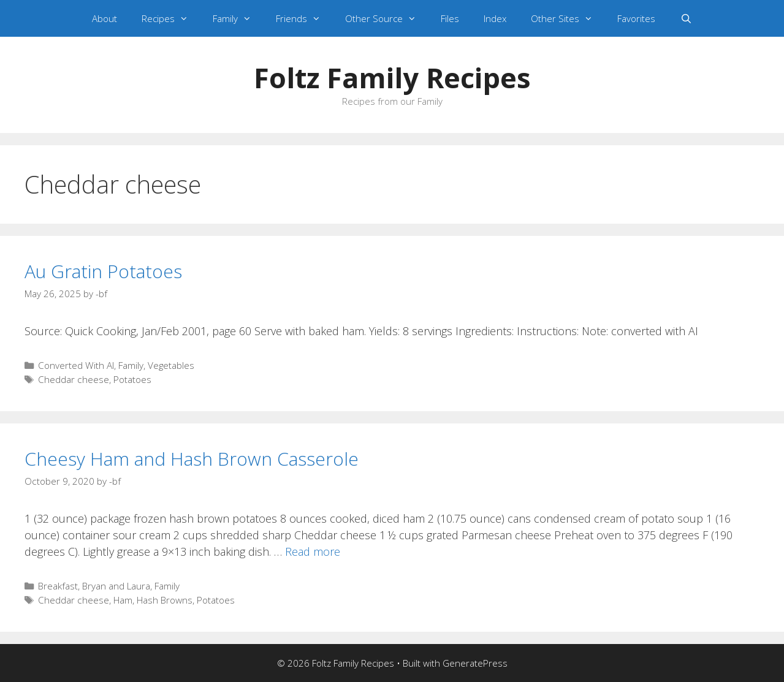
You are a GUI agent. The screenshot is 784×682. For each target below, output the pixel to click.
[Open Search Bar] (686, 18)
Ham (123, 600)
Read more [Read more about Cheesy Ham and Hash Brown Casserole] (313, 551)
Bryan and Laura (116, 586)
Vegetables (171, 365)
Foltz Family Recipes (392, 78)
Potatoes (132, 379)
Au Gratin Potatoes (103, 271)
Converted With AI (76, 365)
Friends (304, 18)
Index (495, 18)
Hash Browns (165, 600)
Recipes (171, 18)
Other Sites (568, 18)
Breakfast (58, 586)
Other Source (387, 18)
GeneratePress (475, 663)
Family (238, 18)
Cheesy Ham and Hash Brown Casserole (192, 459)
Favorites (636, 18)
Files (450, 18)
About (105, 18)
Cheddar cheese (74, 379)
